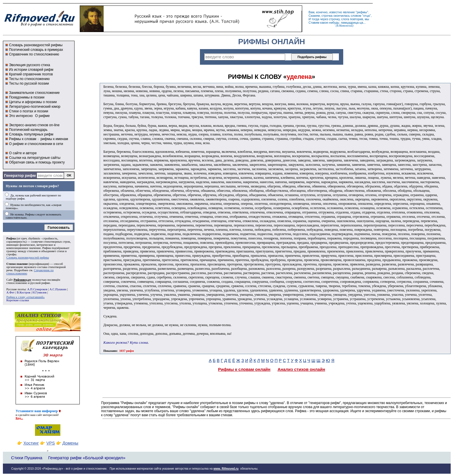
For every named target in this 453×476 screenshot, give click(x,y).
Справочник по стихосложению (34, 54)
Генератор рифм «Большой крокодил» (87, 458)
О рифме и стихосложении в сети (36, 144)
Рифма (11, 238)
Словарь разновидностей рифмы (36, 45)
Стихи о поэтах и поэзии (28, 111)
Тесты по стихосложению (29, 79)
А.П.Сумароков (37, 289)
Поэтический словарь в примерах (36, 50)
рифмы (362, 12)
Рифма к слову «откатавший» (26, 297)
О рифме (42, 116)
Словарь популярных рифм (31, 134)
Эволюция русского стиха (29, 65)
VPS (51, 443)
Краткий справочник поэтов (31, 74)
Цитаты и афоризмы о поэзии (33, 102)
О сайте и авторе (23, 153)
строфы (11, 254)
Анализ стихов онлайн (301, 369)
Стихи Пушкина (27, 458)
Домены (70, 443)
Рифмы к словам (23, 139)
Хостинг (31, 443)
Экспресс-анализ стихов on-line (34, 125)
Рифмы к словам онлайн (244, 369)
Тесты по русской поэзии (29, 83)
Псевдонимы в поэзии (27, 97)
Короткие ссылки (18, 300)
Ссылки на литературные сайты (35, 158)
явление (349, 12)
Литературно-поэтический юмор (35, 107)
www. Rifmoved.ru (226, 469)
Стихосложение (17, 264)
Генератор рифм (20, 175)
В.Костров (24, 292)
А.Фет (10, 292)
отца (366, 16)
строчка (327, 16)
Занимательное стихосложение (34, 93)
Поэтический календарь (28, 130)
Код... (19, 418)
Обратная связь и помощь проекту (37, 162)
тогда (315, 19)
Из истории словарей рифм (31, 70)
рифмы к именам (54, 139)
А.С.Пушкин (58, 289)
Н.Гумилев (39, 292)
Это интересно (21, 116)
